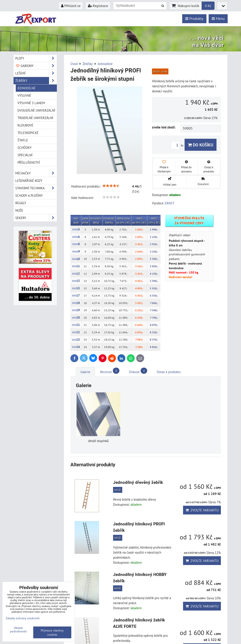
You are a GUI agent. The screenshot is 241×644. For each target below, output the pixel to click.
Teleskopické (28, 133)
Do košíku (201, 145)
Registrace (98, 6)
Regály (21, 203)
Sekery (36, 218)
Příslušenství (29, 162)
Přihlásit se (71, 6)
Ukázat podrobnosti (18, 630)
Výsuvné (24, 95)
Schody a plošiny (29, 195)
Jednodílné (26, 88)
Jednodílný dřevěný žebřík (138, 482)
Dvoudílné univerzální (36, 110)
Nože (19, 210)
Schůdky (24, 147)
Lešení (36, 73)
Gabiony (36, 66)
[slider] (111, 186)
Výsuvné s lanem (31, 103)
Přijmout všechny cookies (52, 632)
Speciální (25, 155)
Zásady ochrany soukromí (23, 618)
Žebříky (36, 81)
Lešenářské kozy (29, 181)
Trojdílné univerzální (35, 118)
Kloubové (25, 125)
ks (178, 145)
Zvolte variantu (202, 510)
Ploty (36, 58)
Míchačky (36, 173)
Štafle (23, 140)
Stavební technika (36, 188)
